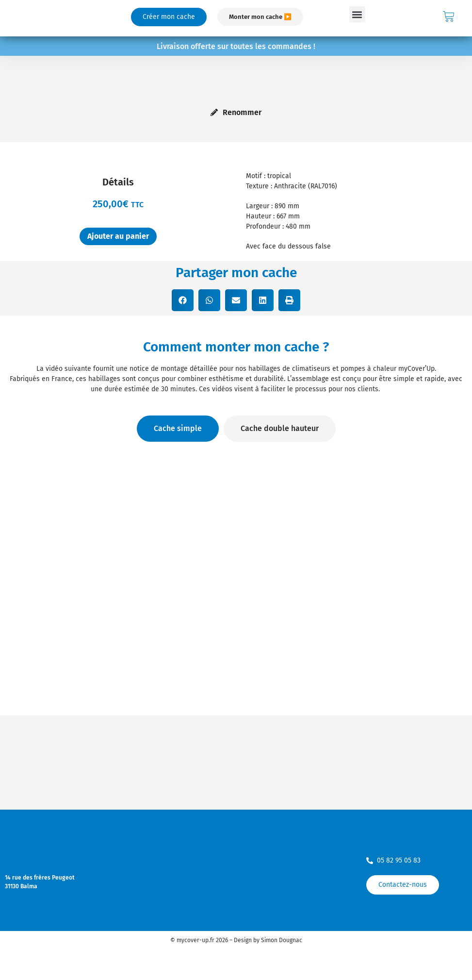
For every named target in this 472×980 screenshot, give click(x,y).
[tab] (178, 429)
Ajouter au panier (118, 236)
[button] (357, 14)
